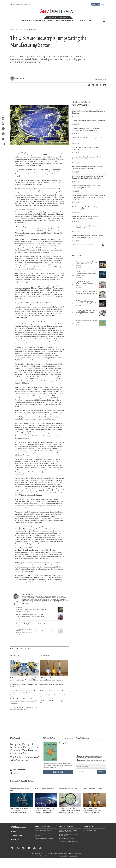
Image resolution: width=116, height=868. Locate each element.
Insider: (90, 757)
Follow (52, 17)
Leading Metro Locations (25, 629)
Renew (103, 5)
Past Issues (69, 738)
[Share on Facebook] (4, 129)
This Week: (90, 761)
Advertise (27, 5)
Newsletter (16, 832)
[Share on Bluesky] (4, 139)
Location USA (46, 656)
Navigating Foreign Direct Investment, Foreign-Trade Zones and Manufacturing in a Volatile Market (24, 749)
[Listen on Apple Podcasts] (25, 770)
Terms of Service (73, 856)
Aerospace (20, 608)
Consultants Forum (17, 5)
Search (64, 17)
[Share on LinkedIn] (4, 119)
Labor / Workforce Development (44, 833)
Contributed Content (24, 622)
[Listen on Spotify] (25, 773)
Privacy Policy (64, 856)
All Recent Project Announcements (83, 245)
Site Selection (39, 836)
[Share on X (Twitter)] (4, 124)
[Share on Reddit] (4, 134)
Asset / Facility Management (43, 830)
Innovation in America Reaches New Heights (30, 617)
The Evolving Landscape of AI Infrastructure (24, 759)
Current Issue (17, 836)
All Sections (104, 21)
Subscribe (96, 4)
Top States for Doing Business (68, 841)
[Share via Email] (4, 144)
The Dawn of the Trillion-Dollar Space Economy (31, 609)
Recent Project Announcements (44, 839)
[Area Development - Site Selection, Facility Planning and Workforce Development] (58, 11)
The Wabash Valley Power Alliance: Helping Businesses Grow (35, 624)
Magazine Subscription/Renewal (20, 827)
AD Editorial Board (84, 21)
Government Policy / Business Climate (30, 615)
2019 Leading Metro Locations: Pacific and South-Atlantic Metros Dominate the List (34, 632)
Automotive (31, 30)
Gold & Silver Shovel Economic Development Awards (68, 831)
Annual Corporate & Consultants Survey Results (69, 835)
